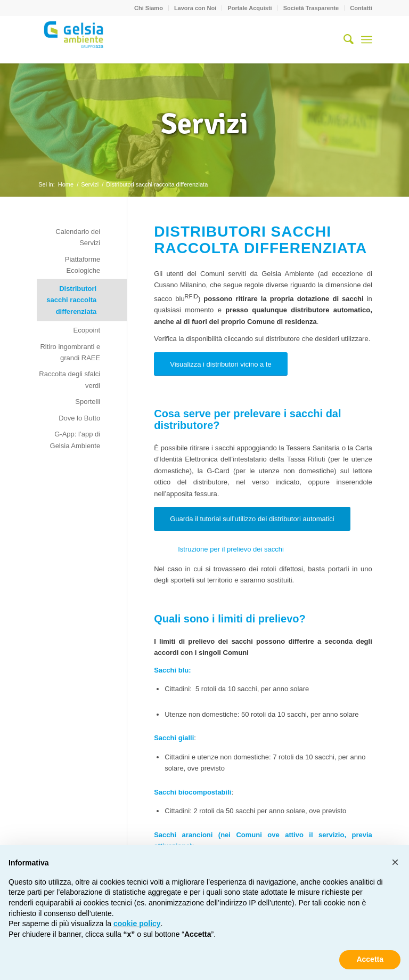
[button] (395, 862)
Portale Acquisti (250, 8)
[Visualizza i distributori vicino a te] (221, 364)
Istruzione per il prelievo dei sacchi (231, 549)
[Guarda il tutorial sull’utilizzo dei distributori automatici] (252, 519)
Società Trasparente (311, 8)
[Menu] (367, 39)
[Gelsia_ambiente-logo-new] (75, 39)
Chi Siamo (149, 8)
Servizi (204, 124)
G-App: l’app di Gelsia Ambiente (75, 440)
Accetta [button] (370, 959)
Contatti (361, 8)
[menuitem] (149, 8)
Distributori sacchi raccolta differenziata (71, 300)
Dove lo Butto (79, 418)
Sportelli (88, 402)
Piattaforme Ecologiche (83, 265)
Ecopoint (87, 330)
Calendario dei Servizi (78, 237)
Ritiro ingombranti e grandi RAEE (70, 352)
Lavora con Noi (195, 8)
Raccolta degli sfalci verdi (69, 379)
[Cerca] (343, 39)
